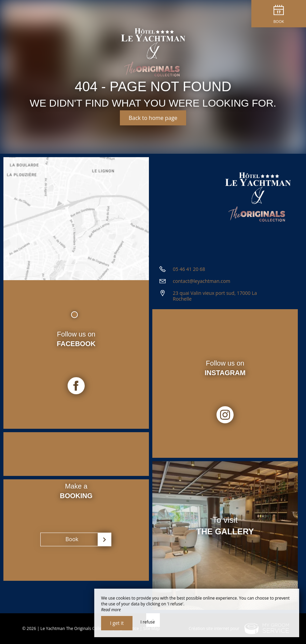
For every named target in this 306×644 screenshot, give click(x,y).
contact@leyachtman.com (201, 281)
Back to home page (153, 118)
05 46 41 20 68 (189, 269)
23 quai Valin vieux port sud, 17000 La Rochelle (215, 296)
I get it (117, 623)
